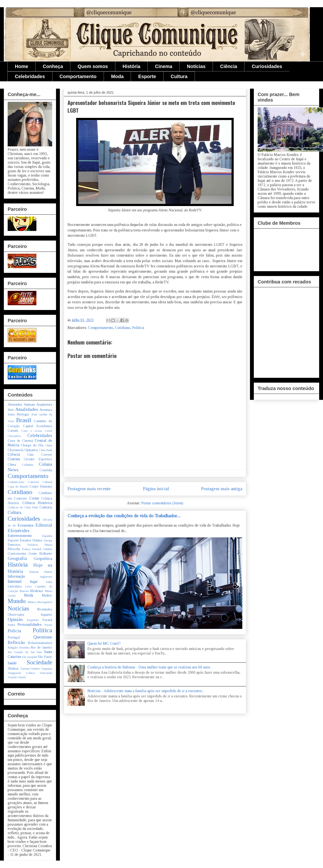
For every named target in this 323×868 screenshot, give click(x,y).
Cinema (164, 66)
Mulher (47, 595)
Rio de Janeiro (41, 647)
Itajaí (34, 582)
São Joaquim (29, 657)
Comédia (46, 470)
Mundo (17, 601)
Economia (25, 525)
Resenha (24, 648)
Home (22, 66)
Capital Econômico (38, 426)
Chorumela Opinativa (23, 450)
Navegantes (45, 602)
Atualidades (27, 409)
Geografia (17, 558)
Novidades (45, 609)
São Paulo (45, 657)
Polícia (14, 631)
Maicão (24, 591)
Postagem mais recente (89, 489)
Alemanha (15, 404)
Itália (49, 582)
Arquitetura (44, 404)
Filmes (48, 545)
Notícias (196, 66)
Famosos (14, 545)
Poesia (48, 625)
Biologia (23, 414)
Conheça (53, 66)
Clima (12, 465)
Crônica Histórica (37, 503)
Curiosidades (267, 66)
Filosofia (14, 549)
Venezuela (46, 673)
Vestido (12, 677)
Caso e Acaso (32, 431)
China (49, 445)
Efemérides (19, 531)
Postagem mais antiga (222, 489)
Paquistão (33, 620)
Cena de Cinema (20, 441)
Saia (39, 652)
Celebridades (30, 76)
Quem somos (93, 66)
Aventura (46, 410)
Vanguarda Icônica (21, 673)
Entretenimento (20, 536)
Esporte (147, 76)
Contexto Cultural (40, 482)
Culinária (46, 507)
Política (138, 328)
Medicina (37, 591)
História (131, 66)
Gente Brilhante (40, 553)
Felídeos (33, 545)
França (26, 549)
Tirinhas (13, 668)
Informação (16, 576)
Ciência (229, 66)
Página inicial (156, 489)
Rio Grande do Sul (21, 652)
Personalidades (30, 624)
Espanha (47, 536)
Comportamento (78, 76)
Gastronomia (17, 553)
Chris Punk (46, 450)
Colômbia (28, 465)
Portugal (14, 637)
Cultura (179, 76)
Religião (13, 648)
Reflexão (16, 642)
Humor (48, 572)
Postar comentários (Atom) (162, 503)
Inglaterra (46, 577)
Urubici (36, 669)
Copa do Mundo (18, 487)
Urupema (47, 669)
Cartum (13, 431)
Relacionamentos (40, 643)
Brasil (24, 420)
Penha (11, 625)
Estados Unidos (31, 540)
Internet (15, 581)
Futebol (37, 549)
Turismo (25, 669)
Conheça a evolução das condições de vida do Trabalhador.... (124, 516)
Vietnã (22, 677)
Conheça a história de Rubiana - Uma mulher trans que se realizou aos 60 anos (149, 667)
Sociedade (39, 662)
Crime (34, 498)
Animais (29, 404)
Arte (11, 410)
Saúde (12, 663)
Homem (34, 572)
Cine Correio (40, 454)
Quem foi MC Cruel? (104, 643)
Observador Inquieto (30, 615)
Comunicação (16, 482)
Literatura (15, 586)
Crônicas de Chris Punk (23, 507)
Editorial (44, 525)
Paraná (47, 620)
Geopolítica (43, 559)
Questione (43, 637)
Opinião (15, 619)
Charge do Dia (32, 445)
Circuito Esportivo (38, 459)
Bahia (11, 414)
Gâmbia (48, 549)
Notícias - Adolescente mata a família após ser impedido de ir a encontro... (146, 691)
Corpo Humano (41, 486)
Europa (48, 540)
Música (32, 602)
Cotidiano (123, 328)
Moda (117, 76)
